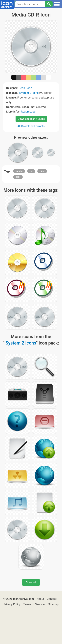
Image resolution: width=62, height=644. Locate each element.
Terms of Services (34, 604)
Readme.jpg (28, 112)
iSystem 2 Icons (29, 93)
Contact (52, 599)
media (19, 171)
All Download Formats (31, 126)
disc (42, 171)
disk (18, 177)
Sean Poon (25, 88)
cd (31, 171)
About (40, 599)
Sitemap (53, 604)
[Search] (49, 4)
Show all (31, 582)
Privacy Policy (12, 604)
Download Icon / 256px (31, 119)
